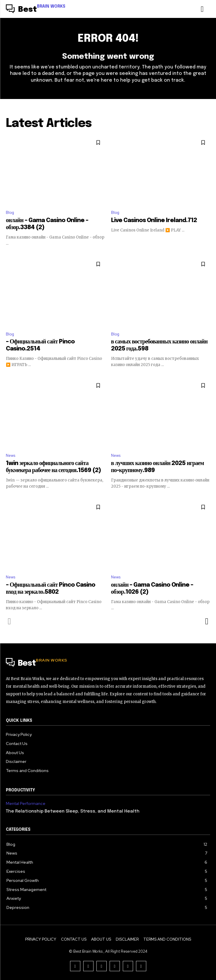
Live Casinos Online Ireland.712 (154, 220)
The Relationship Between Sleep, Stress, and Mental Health (73, 811)
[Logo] (36, 10)
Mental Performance (26, 804)
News (11, 455)
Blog (10, 213)
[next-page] (206, 621)
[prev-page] (10, 621)
